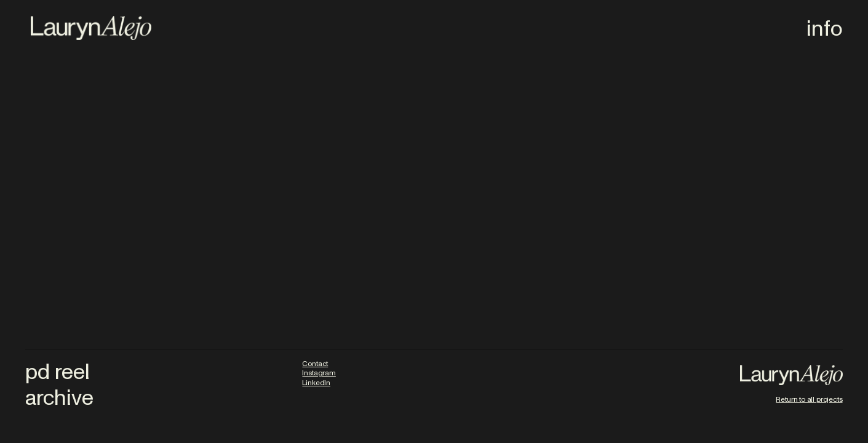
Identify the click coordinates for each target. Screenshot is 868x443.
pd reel (58, 372)
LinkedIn (316, 383)
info (825, 29)
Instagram (319, 373)
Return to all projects (809, 399)
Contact (315, 364)
